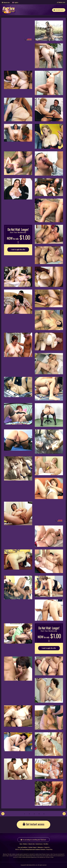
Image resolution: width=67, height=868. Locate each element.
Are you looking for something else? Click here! (34, 840)
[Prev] (3, 814)
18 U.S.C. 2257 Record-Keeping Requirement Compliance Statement (30, 849)
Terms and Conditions (22, 847)
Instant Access (39, 844)
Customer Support (32, 847)
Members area (62, 2)
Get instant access (59, 10)
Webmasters (40, 847)
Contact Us (47, 847)
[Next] (64, 814)
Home (21, 844)
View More (46, 844)
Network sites (7, 2)
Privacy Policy (49, 849)
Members (25, 844)
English (16, 2)
